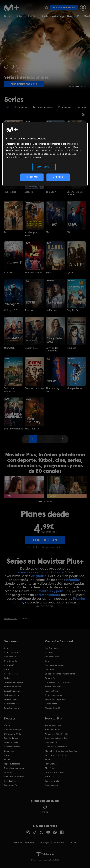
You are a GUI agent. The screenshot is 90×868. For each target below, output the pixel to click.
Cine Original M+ (12, 652)
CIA (69, 232)
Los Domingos (51, 648)
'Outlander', (58, 572)
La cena (49, 652)
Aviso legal (44, 843)
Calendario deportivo (57, 16)
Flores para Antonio (54, 665)
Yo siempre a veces (32, 234)
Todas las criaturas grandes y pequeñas (9, 390)
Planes (48, 760)
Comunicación (52, 785)
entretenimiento (47, 595)
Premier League (12, 738)
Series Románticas (13, 687)
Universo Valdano (12, 747)
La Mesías (51, 310)
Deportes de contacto (14, 768)
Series (8, 16)
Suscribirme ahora (64, 8)
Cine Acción (10, 665)
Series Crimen (11, 699)
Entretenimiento (12, 708)
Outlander (50, 670)
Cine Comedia (11, 661)
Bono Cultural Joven (55, 772)
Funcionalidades (53, 730)
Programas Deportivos (55, 699)
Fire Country (32, 429)
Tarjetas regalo (52, 781)
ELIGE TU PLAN (45, 540)
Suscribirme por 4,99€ (24, 84)
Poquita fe (72, 310)
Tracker (29, 310)
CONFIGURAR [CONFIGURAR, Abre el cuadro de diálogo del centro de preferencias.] (44, 167)
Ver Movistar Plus (53, 725)
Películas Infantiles (13, 674)
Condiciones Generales (56, 738)
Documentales (11, 704)
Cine (20, 16)
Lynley (70, 273)
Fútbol (33, 16)
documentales (42, 591)
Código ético (51, 742)
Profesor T (10, 273)
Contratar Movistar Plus (56, 747)
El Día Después (11, 742)
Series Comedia (11, 695)
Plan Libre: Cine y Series (56, 755)
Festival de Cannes (54, 687)
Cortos (7, 670)
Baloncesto (9, 751)
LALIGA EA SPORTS (13, 734)
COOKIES (72, 843)
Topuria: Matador (12, 764)
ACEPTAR (58, 177)
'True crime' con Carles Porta (59, 682)
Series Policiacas (12, 691)
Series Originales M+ (14, 682)
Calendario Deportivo (14, 777)
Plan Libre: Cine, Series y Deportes (61, 751)
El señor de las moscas (75, 193)
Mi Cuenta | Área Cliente (56, 734)
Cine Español (10, 657)
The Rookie (10, 192)
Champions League (13, 730)
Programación (11, 785)
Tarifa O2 (49, 777)
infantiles (73, 580)
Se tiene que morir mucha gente (60, 674)
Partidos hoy (10, 781)
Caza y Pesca (51, 704)
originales (39, 576)
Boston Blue (31, 348)
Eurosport (9, 772)
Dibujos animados (53, 695)
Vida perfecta (74, 388)
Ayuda (45, 809)
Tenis (6, 755)
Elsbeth (29, 192)
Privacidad (59, 843)
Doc (6, 232)
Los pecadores (52, 657)
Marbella (72, 348)
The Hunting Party (52, 390)
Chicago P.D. (11, 310)
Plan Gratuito (51, 764)
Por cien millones (34, 388)
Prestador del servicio (24, 843)
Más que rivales (33, 273)
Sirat (47, 661)
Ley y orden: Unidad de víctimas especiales (53, 349)
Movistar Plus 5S (52, 708)
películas (63, 591)
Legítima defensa (14, 429)
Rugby (7, 760)
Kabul (49, 273)
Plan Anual (50, 768)
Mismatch (9, 348)
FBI (48, 232)
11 (57, 439)
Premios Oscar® (53, 691)
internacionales (26, 572)
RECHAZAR (32, 177)
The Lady (51, 192)
